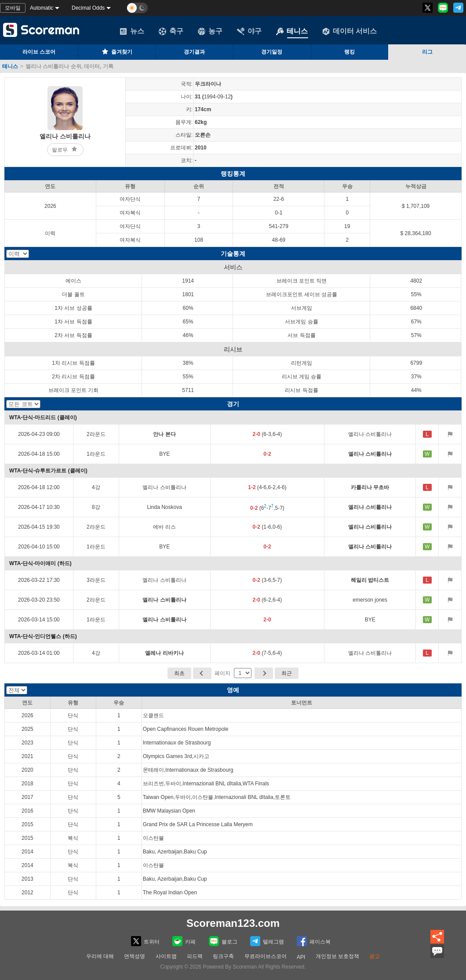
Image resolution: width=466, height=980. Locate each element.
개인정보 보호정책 (337, 956)
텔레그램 (267, 941)
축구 (171, 31)
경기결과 (194, 52)
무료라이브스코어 (266, 956)
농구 (210, 31)
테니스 (292, 31)
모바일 (13, 8)
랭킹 (349, 52)
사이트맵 (166, 956)
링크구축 (223, 956)
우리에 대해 (100, 956)
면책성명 (135, 956)
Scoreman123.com (233, 923)
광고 (375, 956)
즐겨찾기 (116, 51)
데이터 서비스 (349, 31)
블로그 (223, 941)
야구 (249, 31)
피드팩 (195, 956)
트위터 (145, 941)
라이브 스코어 (39, 52)
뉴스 (132, 31)
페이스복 (314, 941)
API (301, 957)
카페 (184, 941)
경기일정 (272, 52)
